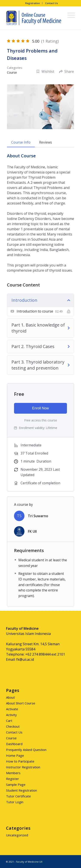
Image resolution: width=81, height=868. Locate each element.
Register (13, 779)
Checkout (13, 726)
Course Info (21, 142)
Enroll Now (40, 408)
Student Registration (21, 790)
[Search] (59, 15)
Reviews (46, 142)
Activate (12, 709)
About (10, 697)
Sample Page (16, 784)
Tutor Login (15, 802)
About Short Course (21, 703)
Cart (9, 721)
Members (13, 773)
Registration (33, 3)
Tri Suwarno (38, 516)
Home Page (15, 755)
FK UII (32, 531)
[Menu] (69, 15)
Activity (11, 715)
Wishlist (45, 71)
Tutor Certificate (18, 796)
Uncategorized (17, 835)
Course (12, 72)
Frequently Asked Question (26, 750)
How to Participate (20, 761)
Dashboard (14, 744)
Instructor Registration (23, 767)
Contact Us (52, 3)
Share (67, 71)
